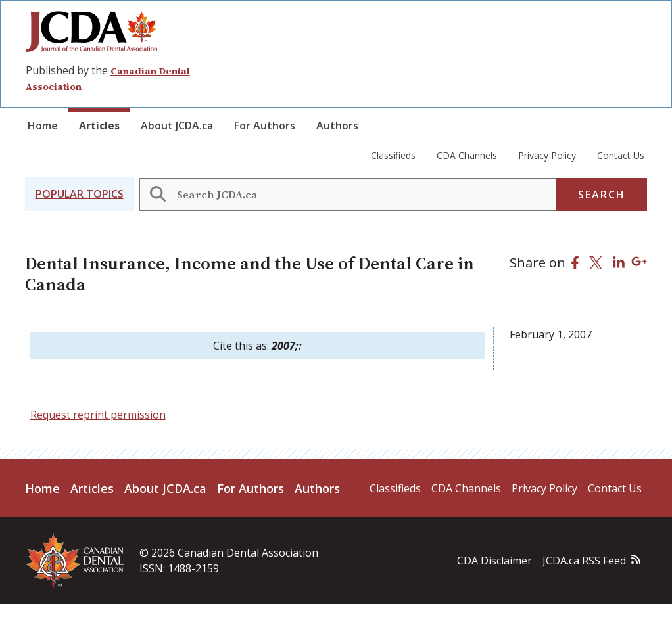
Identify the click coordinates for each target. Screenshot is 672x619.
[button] (80, 194)
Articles (99, 126)
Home (43, 126)
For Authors (265, 126)
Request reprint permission (98, 415)
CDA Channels (467, 155)
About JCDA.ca (177, 126)
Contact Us (621, 155)
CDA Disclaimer (494, 561)
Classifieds (393, 155)
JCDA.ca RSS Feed (584, 561)
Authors (337, 126)
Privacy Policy (547, 155)
